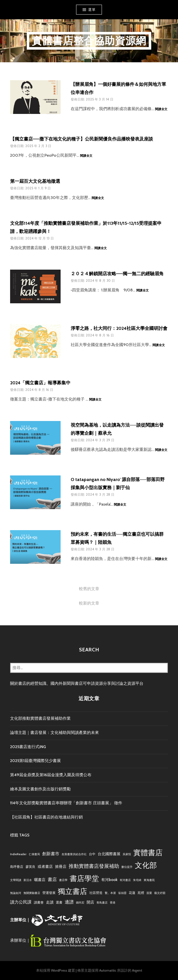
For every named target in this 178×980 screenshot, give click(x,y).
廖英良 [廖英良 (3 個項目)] (30, 867)
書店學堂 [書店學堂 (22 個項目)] (84, 878)
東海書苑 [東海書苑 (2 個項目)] (149, 880)
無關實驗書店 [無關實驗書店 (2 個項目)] (32, 893)
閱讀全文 (161, 109)
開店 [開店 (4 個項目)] (90, 902)
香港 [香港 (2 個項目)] (113, 903)
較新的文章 (89, 603)
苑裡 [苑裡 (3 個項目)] (141, 893)
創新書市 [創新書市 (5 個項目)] (51, 854)
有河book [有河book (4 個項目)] (109, 880)
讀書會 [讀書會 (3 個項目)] (39, 902)
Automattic (108, 970)
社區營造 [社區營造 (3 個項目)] (96, 893)
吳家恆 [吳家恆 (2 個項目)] (127, 854)
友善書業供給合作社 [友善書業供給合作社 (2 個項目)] (74, 854)
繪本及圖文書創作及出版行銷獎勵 (40, 789)
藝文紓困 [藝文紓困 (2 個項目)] (160, 893)
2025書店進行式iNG (28, 747)
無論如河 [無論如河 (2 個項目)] (16, 893)
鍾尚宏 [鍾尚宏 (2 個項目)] (80, 903)
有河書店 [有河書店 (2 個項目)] (125, 880)
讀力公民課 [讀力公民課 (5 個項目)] (21, 902)
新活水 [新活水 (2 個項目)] (28, 880)
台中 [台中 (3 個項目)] (92, 854)
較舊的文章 (89, 589)
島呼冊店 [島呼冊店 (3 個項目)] (17, 867)
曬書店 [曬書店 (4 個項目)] (40, 880)
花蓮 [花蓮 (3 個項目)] (132, 893)
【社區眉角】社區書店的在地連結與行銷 (46, 817)
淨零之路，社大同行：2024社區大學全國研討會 (119, 328)
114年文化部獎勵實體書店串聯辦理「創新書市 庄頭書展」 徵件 (66, 803)
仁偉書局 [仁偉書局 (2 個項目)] (34, 854)
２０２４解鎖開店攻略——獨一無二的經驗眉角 (117, 274)
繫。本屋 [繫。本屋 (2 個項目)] (110, 893)
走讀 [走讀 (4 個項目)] (50, 902)
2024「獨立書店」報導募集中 (40, 383)
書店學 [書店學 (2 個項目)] (63, 880)
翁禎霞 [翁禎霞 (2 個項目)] (122, 893)
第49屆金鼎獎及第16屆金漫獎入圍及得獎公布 (51, 775)
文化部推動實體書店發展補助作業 (40, 718)
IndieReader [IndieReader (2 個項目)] (18, 854)
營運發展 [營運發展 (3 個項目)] (49, 893)
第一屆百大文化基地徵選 (35, 181)
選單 (92, 10)
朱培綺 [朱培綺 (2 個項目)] (137, 880)
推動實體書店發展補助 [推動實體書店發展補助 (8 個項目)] (94, 866)
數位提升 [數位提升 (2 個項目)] (127, 867)
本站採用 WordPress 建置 (56, 970)
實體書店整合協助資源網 (89, 41)
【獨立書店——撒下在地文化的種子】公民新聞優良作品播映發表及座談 (82, 139)
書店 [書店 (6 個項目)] (52, 879)
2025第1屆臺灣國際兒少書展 (35, 761)
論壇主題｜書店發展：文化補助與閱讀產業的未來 (55, 733)
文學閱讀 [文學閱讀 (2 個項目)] (16, 880)
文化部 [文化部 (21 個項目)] (146, 865)
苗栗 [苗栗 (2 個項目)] (149, 893)
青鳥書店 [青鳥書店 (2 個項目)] (102, 903)
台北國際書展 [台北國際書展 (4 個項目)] (109, 854)
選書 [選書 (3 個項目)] (59, 902)
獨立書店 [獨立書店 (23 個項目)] (72, 891)
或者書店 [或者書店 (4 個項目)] (45, 866)
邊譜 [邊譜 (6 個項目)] (69, 902)
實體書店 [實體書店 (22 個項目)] (148, 853)
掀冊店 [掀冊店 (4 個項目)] (61, 866)
